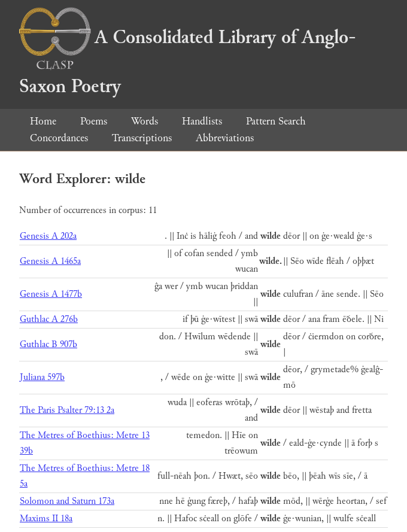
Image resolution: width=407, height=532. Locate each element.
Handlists (202, 121)
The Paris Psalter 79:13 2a (67, 410)
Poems (94, 121)
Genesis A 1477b (51, 294)
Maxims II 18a (46, 519)
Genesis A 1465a (50, 261)
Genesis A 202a (48, 236)
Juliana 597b (42, 377)
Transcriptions (142, 138)
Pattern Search (276, 121)
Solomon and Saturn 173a (67, 501)
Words (145, 121)
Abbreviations (225, 138)
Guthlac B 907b (48, 344)
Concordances (59, 138)
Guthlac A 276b (49, 319)
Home (43, 121)
